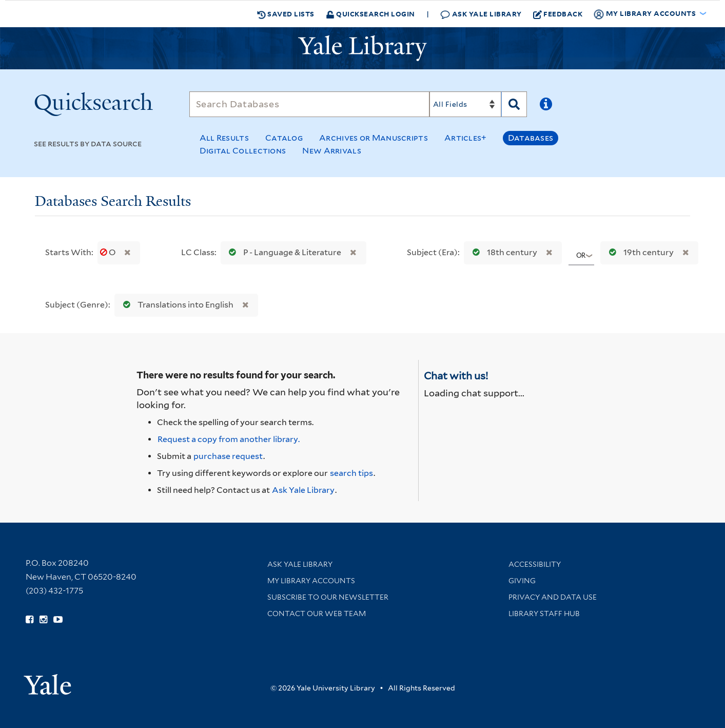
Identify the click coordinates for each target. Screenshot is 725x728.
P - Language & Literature (283, 252)
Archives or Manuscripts (374, 138)
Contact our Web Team (317, 614)
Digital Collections (243, 151)
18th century (503, 252)
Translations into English (176, 305)
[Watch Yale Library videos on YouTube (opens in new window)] (58, 620)
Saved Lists (286, 14)
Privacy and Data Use (553, 597)
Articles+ (466, 138)
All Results (224, 138)
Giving (522, 581)
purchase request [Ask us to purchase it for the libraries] (228, 456)
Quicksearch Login (370, 14)
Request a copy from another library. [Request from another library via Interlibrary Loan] (229, 439)
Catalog (284, 138)
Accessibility (535, 564)
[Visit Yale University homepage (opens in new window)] (47, 681)
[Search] (309, 104)
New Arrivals (332, 151)
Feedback (558, 14)
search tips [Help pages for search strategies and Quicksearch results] (351, 473)
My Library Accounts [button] (645, 14)
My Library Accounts (311, 581)
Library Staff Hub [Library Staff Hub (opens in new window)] (544, 614)
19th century (639, 252)
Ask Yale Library (481, 14)
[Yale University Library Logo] (363, 48)
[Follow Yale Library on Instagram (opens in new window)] (43, 620)
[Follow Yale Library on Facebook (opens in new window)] (30, 620)
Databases (531, 138)
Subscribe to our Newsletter (328, 597)
